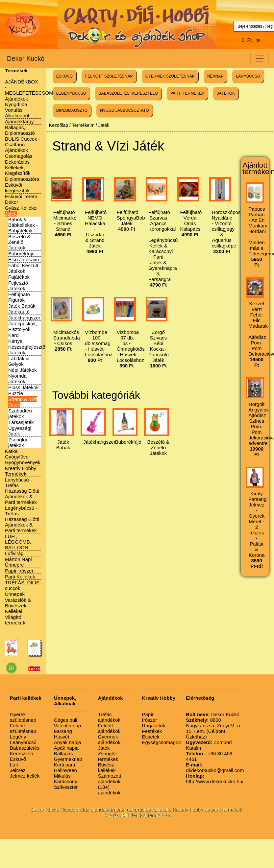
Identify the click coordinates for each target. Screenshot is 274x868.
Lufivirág (14, 553)
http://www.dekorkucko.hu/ (215, 779)
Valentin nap (67, 726)
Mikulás (62, 776)
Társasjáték (21, 422)
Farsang (63, 731)
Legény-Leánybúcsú (23, 739)
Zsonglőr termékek (108, 756)
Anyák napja (68, 742)
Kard (13, 335)
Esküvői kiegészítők (17, 188)
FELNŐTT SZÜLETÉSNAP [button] (109, 76)
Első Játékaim (24, 259)
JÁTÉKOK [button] (226, 93)
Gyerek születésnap (23, 717)
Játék (11, 214)
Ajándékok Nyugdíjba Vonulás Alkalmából (17, 107)
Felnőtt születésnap (23, 728)
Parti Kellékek (20, 577)
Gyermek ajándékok (109, 739)
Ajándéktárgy (19, 121)
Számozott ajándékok (110, 779)
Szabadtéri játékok (20, 413)
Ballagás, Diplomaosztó (20, 130)
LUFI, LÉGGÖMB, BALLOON (18, 542)
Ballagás (63, 753)
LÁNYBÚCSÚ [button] (248, 76)
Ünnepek (15, 594)
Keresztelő (22, 753)
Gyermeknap (68, 759)
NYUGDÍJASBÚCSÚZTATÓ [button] (124, 110)
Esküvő (18, 759)
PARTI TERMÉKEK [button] (187, 93)
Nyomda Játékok (17, 379)
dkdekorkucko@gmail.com (215, 767)
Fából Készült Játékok (23, 268)
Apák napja (66, 748)
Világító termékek (15, 620)
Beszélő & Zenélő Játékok (19, 242)
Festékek (152, 731)
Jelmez (18, 770)
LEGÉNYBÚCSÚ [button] (71, 93)
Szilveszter (66, 787)
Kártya (15, 341)
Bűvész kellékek (107, 767)
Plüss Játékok (24, 387)
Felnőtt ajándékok (109, 728)
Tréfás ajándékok (109, 717)
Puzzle (16, 393)
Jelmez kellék (25, 776)
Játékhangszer (24, 318)
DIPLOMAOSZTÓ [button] (72, 110)
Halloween (65, 770)
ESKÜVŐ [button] (64, 76)
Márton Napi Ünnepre (18, 562)
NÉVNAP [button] (215, 76)
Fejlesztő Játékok (18, 286)
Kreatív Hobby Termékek (21, 471)
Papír (148, 714)
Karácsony (66, 781)
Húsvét (62, 737)
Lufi (14, 765)
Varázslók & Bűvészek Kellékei (18, 606)
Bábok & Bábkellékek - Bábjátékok (23, 225)
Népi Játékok (23, 370)
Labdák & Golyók (19, 361)
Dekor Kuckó (26, 59)
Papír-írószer (19, 571)
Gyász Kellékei (21, 208)
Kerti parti (64, 765)
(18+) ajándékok (109, 790)
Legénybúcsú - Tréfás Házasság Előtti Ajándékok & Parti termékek (22, 519)
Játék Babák (22, 306)
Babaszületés (25, 748)
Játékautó (19, 312)
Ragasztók (153, 726)
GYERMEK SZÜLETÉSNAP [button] (170, 76)
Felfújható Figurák (19, 297)
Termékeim (83, 125)
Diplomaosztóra (22, 179)
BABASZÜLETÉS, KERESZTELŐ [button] (128, 93)
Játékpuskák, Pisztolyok (23, 326)
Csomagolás (19, 156)
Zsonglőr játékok (18, 442)
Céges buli (66, 720)
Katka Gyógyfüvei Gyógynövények (23, 457)
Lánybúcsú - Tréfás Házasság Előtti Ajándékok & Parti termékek (22, 491)
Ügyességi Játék (20, 431)
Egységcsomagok (161, 742)
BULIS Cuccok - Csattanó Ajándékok (23, 144)
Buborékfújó (21, 254)
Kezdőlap (59, 125)
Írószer (149, 720)
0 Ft (251, 40)
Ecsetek (150, 737)
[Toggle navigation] (260, 59)
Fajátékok (19, 277)
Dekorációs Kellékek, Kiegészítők (18, 167)
